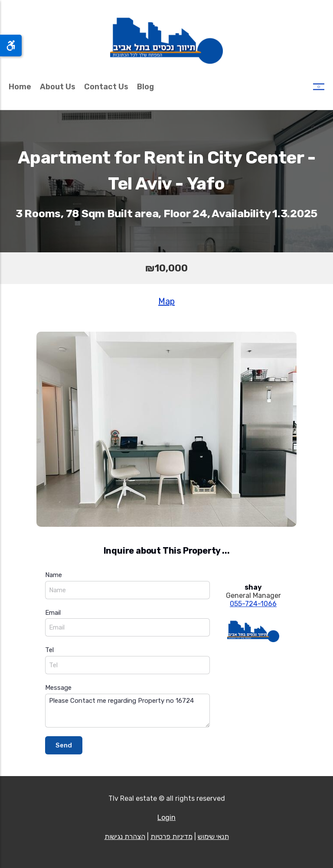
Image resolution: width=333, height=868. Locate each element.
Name (54, 575)
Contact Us (106, 87)
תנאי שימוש (213, 837)
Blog (145, 87)
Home (20, 87)
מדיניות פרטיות (171, 837)
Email (53, 613)
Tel (49, 650)
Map (166, 301)
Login (166, 817)
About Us (58, 87)
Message (58, 688)
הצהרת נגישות (125, 837)
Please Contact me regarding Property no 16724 (127, 711)
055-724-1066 (253, 604)
